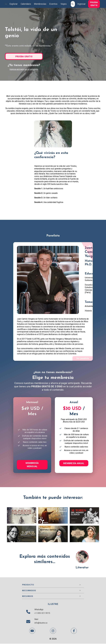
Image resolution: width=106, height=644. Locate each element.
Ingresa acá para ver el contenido (24, 69)
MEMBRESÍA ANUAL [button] (74, 463)
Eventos (53, 4)
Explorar (13, 4)
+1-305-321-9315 (42, 613)
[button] (94, 4)
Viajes (64, 4)
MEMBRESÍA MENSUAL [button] (32, 465)
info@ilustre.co (41, 623)
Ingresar (81, 4)
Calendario (26, 4)
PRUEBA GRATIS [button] (94, 4)
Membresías (40, 4)
